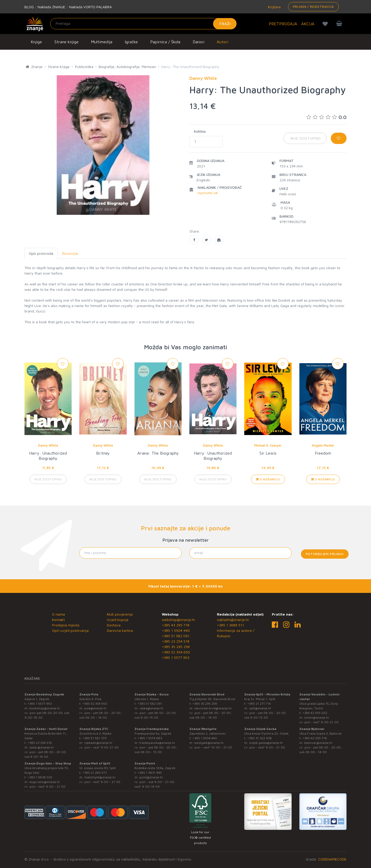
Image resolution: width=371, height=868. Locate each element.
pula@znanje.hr (95, 708)
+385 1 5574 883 (150, 738)
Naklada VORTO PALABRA (90, 7)
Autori (222, 42)
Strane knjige (66, 42)
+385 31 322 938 (260, 738)
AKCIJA (308, 24)
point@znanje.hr (151, 777)
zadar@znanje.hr (42, 747)
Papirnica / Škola (165, 42)
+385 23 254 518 (176, 641)
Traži (225, 24)
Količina (200, 131)
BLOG (29, 7)
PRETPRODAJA (283, 24)
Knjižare (274, 7)
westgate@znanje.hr (209, 743)
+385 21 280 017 (95, 773)
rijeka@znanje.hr (151, 708)
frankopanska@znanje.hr (157, 743)
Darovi (199, 42)
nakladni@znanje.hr (233, 620)
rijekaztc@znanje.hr (98, 743)
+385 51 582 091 (176, 636)
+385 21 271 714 (259, 704)
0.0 (326, 117)
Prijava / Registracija (313, 7)
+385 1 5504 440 (176, 630)
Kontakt (58, 620)
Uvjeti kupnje (118, 620)
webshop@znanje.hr (179, 620)
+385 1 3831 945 (150, 773)
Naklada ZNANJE (51, 7)
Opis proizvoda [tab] (41, 253)
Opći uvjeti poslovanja (70, 630)
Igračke (131, 42)
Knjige (36, 42)
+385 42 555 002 (315, 713)
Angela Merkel (323, 445)
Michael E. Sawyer (268, 445)
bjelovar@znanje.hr (318, 743)
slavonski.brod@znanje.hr (213, 708)
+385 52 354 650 (176, 652)
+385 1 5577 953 (176, 657)
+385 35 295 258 (176, 647)
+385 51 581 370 (95, 738)
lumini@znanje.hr (317, 717)
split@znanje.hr (260, 708)
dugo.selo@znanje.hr (45, 782)
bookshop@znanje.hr (45, 708)
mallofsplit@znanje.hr (100, 777)
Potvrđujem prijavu (325, 554)
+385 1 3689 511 (230, 625)
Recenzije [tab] (70, 253)
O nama (58, 614)
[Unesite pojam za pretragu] (143, 24)
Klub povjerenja (120, 614)
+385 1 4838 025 (40, 777)
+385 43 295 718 (176, 625)
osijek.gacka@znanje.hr (266, 743)
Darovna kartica (120, 630)
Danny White (48, 445)
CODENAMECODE (332, 859)
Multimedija (102, 42)
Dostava (114, 625)
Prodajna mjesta (66, 625)
